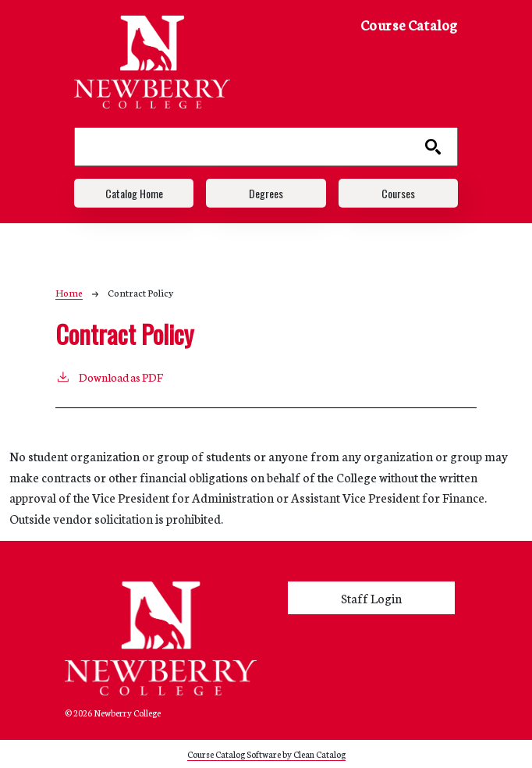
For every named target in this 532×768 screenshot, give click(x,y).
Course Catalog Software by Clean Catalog (266, 754)
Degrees (266, 193)
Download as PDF (109, 376)
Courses (398, 193)
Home (69, 292)
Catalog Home (134, 193)
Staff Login (371, 598)
